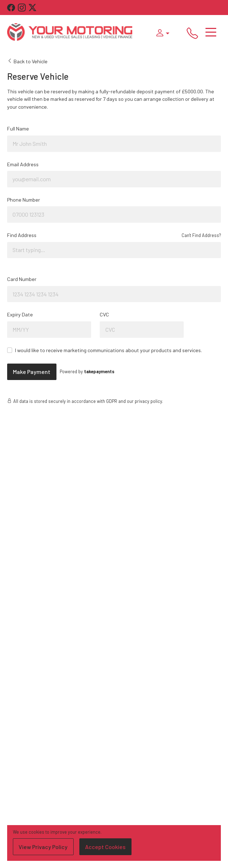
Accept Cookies (105, 847)
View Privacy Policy (43, 847)
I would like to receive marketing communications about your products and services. (108, 350)
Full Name (18, 129)
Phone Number (24, 200)
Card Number (22, 279)
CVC (104, 314)
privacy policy (148, 401)
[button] (161, 32)
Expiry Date (20, 314)
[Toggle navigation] (211, 32)
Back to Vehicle (27, 61)
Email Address (23, 164)
